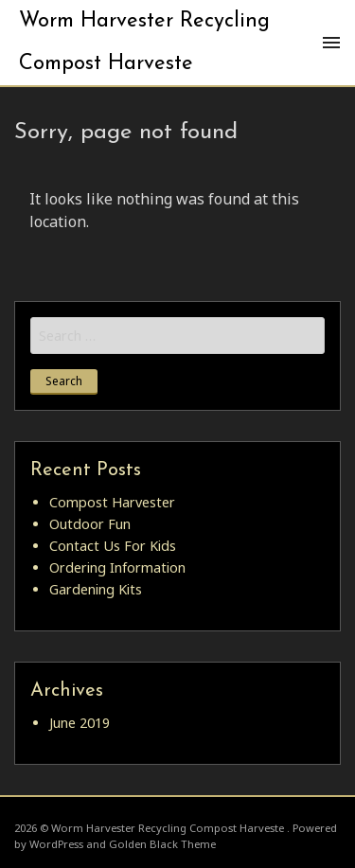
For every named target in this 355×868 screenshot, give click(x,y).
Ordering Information (117, 567)
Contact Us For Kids (113, 546)
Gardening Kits (96, 589)
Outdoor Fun (90, 524)
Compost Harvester (112, 502)
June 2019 (80, 723)
